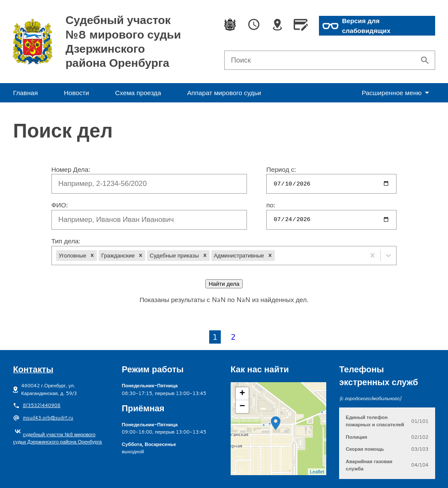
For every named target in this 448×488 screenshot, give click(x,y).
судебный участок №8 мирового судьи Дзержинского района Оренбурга (57, 412)
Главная (25, 93)
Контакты (33, 343)
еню (397, 93)
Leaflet (317, 446)
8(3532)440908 (42, 379)
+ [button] (242, 368)
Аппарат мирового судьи (224, 93)
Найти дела (224, 284)
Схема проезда (138, 93)
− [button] (242, 381)
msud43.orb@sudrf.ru (48, 392)
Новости (77, 93)
